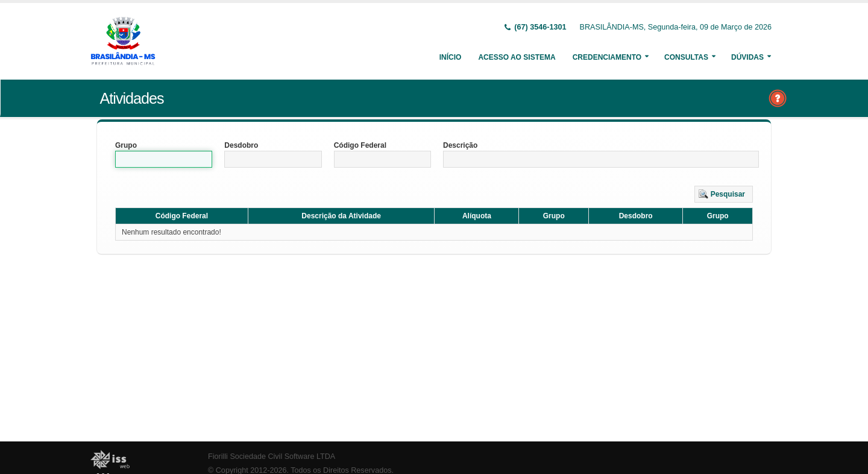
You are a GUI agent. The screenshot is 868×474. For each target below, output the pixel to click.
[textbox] (164, 159)
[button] (724, 194)
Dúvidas (747, 57)
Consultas (686, 57)
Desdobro (241, 145)
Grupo (126, 145)
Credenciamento (607, 57)
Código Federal (360, 145)
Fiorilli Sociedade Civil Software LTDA (272, 457)
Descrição (460, 145)
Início (451, 57)
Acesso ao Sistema (517, 57)
